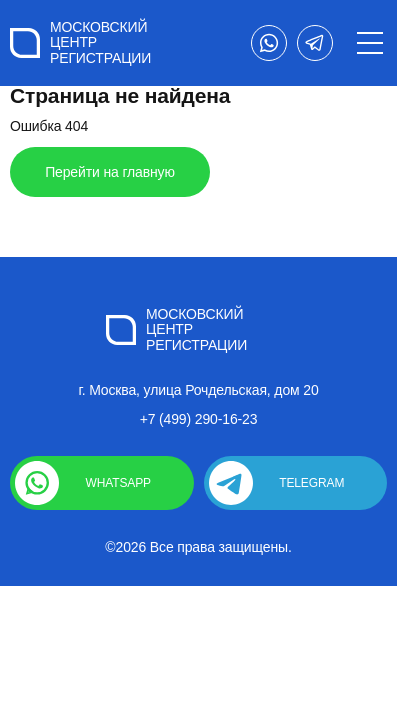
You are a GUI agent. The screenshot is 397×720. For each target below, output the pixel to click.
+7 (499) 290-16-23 (199, 419)
